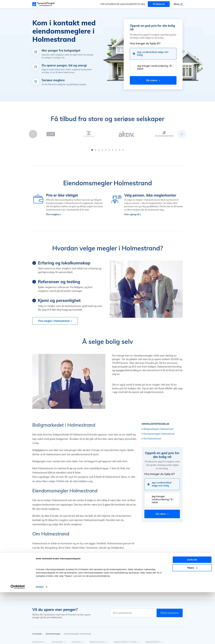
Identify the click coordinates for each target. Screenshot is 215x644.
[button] (92, 147)
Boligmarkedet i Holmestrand (158, 426)
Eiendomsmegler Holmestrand (159, 431)
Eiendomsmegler (54, 631)
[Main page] (45, 4)
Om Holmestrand (152, 436)
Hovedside (38, 631)
